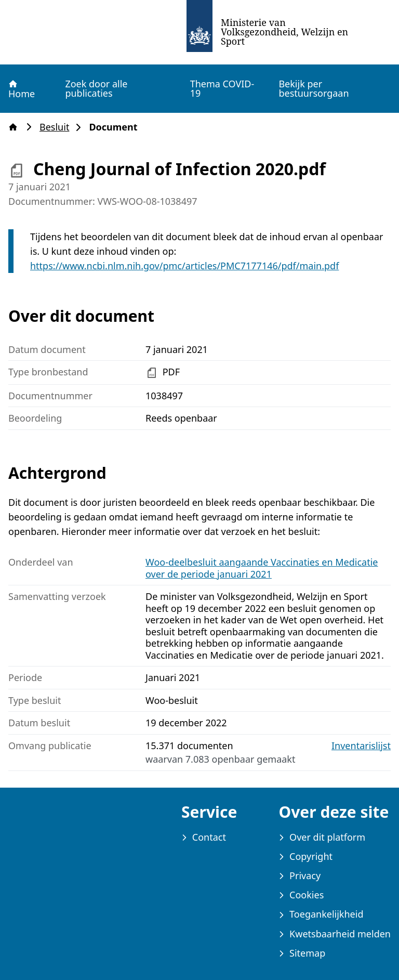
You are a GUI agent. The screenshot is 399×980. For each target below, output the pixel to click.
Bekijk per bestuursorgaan (314, 88)
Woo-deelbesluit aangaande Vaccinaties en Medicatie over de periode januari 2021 (262, 568)
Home (21, 89)
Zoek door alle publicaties (96, 88)
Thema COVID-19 (222, 88)
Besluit (57, 127)
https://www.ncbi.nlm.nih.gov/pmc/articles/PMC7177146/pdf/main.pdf (184, 266)
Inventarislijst (361, 746)
